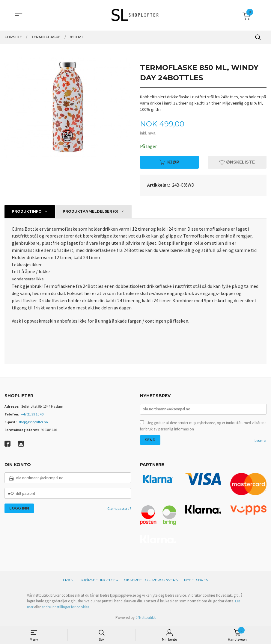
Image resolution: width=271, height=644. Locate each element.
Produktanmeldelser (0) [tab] (91, 211)
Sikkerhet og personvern (151, 580)
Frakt (69, 580)
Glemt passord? (119, 509)
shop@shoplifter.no (33, 422)
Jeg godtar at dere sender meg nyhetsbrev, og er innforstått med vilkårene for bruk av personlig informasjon (203, 426)
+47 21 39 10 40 (32, 414)
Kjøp (169, 162)
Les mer (261, 441)
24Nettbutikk (146, 618)
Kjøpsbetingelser (100, 580)
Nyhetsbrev (196, 580)
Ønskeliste (237, 162)
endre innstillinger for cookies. (66, 608)
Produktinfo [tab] (27, 211)
